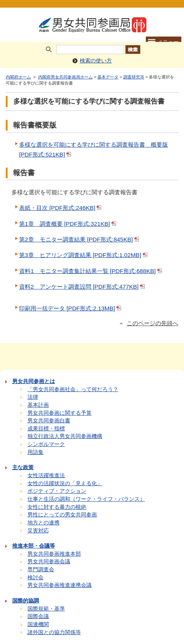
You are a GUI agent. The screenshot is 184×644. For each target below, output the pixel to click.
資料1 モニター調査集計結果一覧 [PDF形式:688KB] (91, 271)
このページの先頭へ (153, 323)
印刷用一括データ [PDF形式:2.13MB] (71, 308)
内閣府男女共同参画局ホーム (65, 77)
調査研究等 (134, 77)
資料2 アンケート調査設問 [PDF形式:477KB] (83, 287)
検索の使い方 (96, 61)
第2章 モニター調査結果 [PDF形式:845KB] (80, 239)
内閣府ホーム (18, 77)
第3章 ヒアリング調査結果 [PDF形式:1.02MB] (84, 255)
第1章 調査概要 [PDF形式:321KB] (68, 224)
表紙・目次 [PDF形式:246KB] (61, 208)
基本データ (108, 77)
